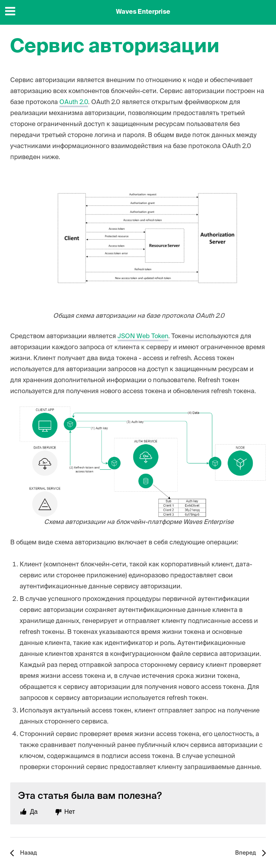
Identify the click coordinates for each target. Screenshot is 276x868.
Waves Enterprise (143, 12)
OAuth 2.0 (74, 103)
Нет (70, 812)
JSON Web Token (143, 337)
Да (34, 812)
